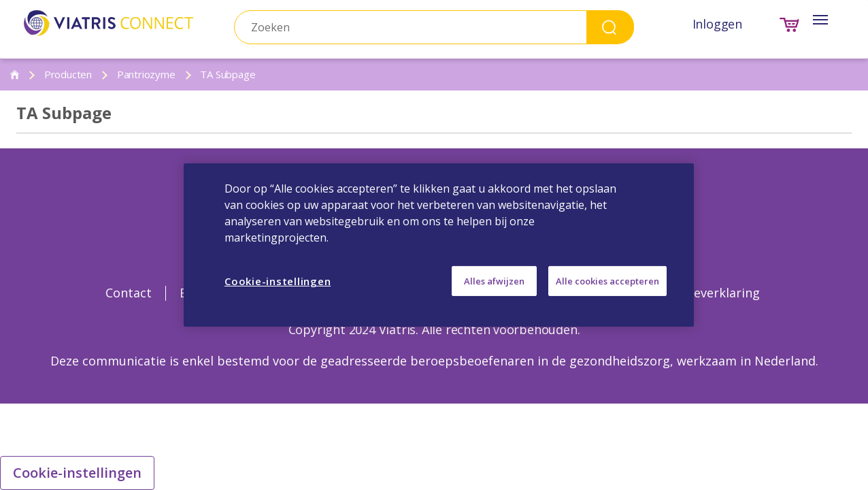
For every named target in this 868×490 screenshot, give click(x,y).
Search (610, 27)
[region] (439, 245)
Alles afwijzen (494, 281)
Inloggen (717, 24)
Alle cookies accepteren (607, 281)
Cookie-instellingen (77, 473)
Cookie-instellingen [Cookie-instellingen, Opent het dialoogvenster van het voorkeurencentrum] (278, 281)
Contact (129, 293)
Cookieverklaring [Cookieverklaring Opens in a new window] (711, 293)
